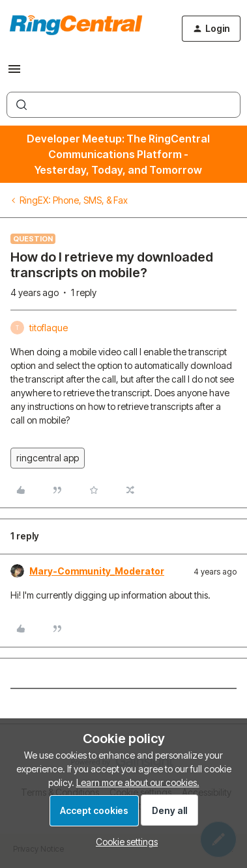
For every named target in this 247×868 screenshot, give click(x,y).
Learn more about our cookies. (138, 782)
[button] (14, 73)
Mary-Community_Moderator (97, 571)
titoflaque (49, 328)
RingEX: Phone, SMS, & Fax (74, 200)
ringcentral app (48, 458)
